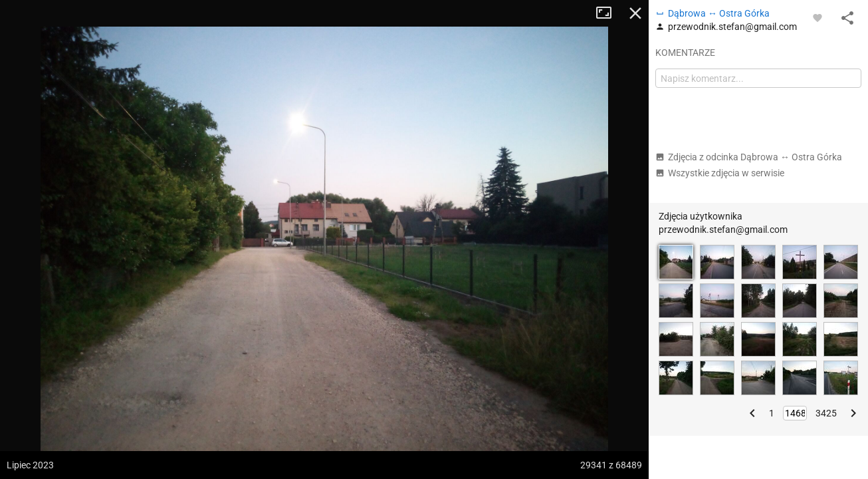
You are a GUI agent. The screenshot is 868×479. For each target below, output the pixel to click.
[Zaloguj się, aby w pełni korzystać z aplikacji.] (817, 17)
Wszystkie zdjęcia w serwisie (720, 173)
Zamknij (635, 13)
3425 (826, 413)
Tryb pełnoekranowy (609, 13)
